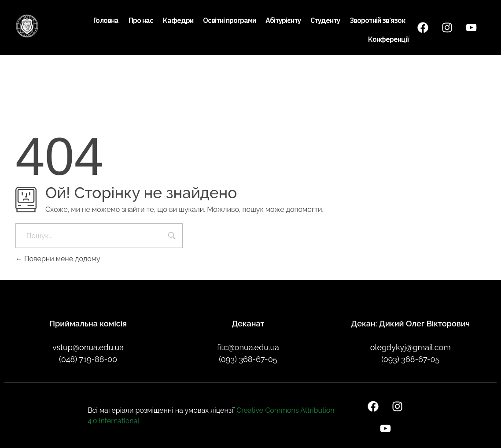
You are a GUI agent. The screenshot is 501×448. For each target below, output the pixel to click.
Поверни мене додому (58, 259)
